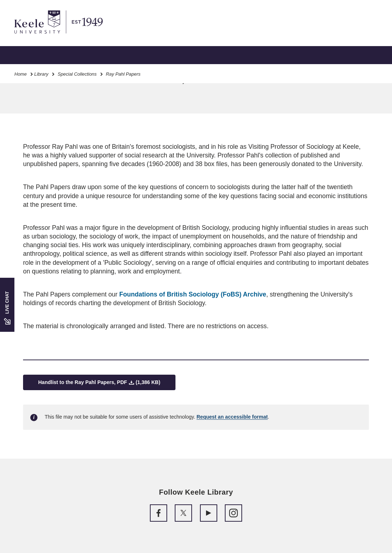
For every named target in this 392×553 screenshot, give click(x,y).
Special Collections (77, 74)
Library (41, 74)
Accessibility (27, 36)
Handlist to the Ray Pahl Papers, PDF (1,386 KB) (99, 382)
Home (21, 74)
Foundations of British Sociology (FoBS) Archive (193, 294)
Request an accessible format (232, 417)
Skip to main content (38, 36)
